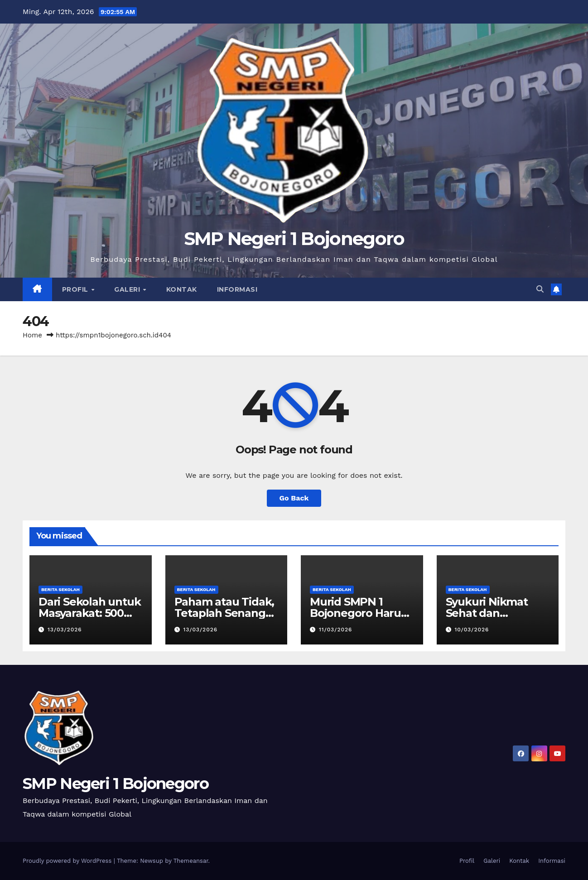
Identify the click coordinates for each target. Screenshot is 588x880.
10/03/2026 (472, 630)
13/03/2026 (65, 630)
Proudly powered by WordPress (68, 861)
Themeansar (191, 861)
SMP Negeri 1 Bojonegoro (294, 238)
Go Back (294, 498)
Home (32, 335)
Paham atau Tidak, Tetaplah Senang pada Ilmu (224, 613)
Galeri (128, 289)
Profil (76, 289)
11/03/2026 (335, 630)
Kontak (182, 289)
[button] (540, 289)
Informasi (237, 289)
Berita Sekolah (60, 589)
